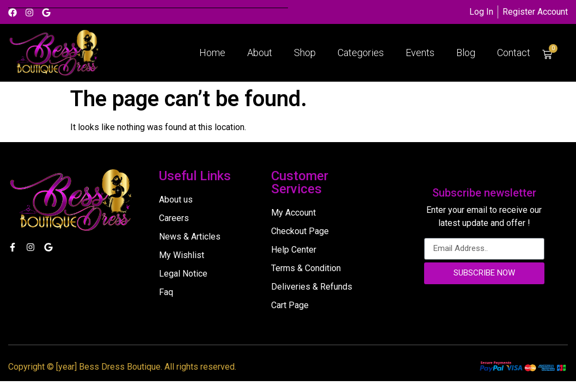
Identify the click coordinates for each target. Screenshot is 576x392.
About (260, 53)
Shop (305, 53)
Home (212, 53)
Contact (514, 53)
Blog (466, 53)
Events (420, 53)
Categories (361, 53)
